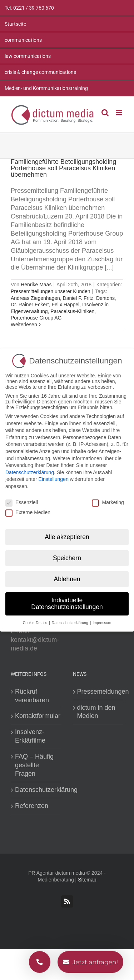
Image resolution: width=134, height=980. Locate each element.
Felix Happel (65, 305)
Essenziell (22, 500)
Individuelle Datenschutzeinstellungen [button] (67, 601)
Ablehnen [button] (67, 577)
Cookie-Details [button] (36, 620)
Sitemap (87, 880)
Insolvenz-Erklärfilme (30, 736)
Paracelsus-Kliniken (72, 311)
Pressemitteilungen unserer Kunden (51, 291)
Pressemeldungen (99, 692)
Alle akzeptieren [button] (67, 535)
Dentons (105, 298)
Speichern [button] (67, 556)
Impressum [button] (102, 620)
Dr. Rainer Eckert (30, 305)
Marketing (108, 500)
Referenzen (32, 806)
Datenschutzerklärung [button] (71, 620)
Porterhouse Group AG (36, 318)
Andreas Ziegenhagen (35, 298)
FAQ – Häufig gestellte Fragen (34, 765)
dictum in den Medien (96, 712)
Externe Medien (28, 510)
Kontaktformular (36, 716)
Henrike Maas (36, 285)
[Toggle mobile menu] (120, 113)
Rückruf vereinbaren (32, 696)
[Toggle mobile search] (105, 113)
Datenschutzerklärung (36, 790)
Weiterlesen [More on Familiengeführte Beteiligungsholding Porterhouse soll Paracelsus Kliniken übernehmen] (24, 325)
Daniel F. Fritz (78, 298)
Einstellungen (54, 477)
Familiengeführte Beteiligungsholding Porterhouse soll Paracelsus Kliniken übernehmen (63, 168)
